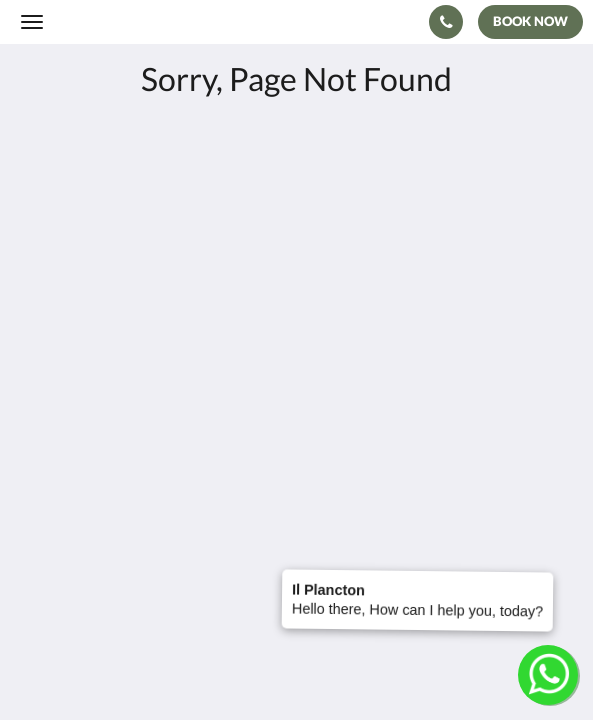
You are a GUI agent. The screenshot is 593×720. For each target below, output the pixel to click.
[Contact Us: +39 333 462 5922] (446, 22)
